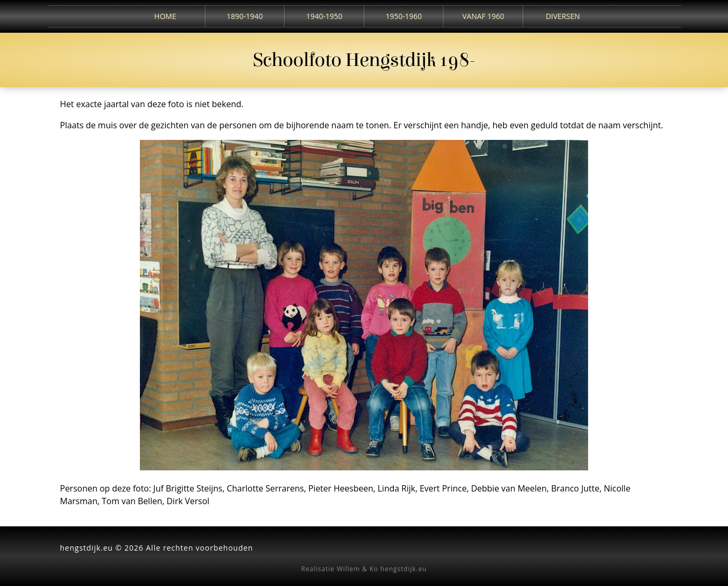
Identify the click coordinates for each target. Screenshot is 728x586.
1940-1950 (324, 16)
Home (165, 16)
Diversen (563, 16)
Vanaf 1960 (483, 16)
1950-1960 (404, 16)
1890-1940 (245, 16)
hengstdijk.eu (404, 569)
